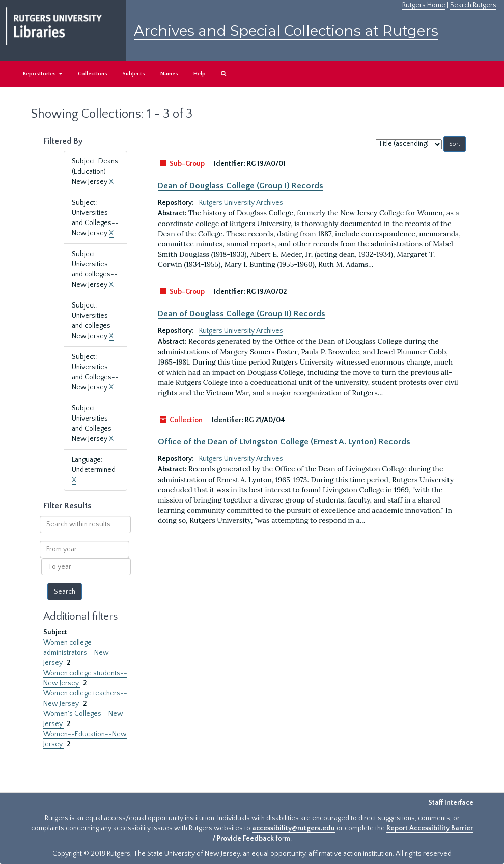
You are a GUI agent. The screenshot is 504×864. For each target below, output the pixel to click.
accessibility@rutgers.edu (293, 828)
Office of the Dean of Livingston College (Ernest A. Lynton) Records (284, 442)
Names (169, 74)
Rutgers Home (424, 5)
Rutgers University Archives (241, 203)
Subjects (134, 74)
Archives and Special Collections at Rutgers (286, 31)
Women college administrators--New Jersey (76, 653)
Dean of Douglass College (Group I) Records (241, 186)
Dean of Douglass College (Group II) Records (242, 314)
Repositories (43, 74)
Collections (93, 74)
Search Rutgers (473, 5)
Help (200, 74)
